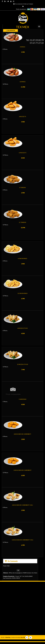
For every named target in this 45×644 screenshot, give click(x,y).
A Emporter (10, 34)
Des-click (23, 637)
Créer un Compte (28, 4)
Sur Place (10, 37)
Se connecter (19, 4)
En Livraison (10, 30)
